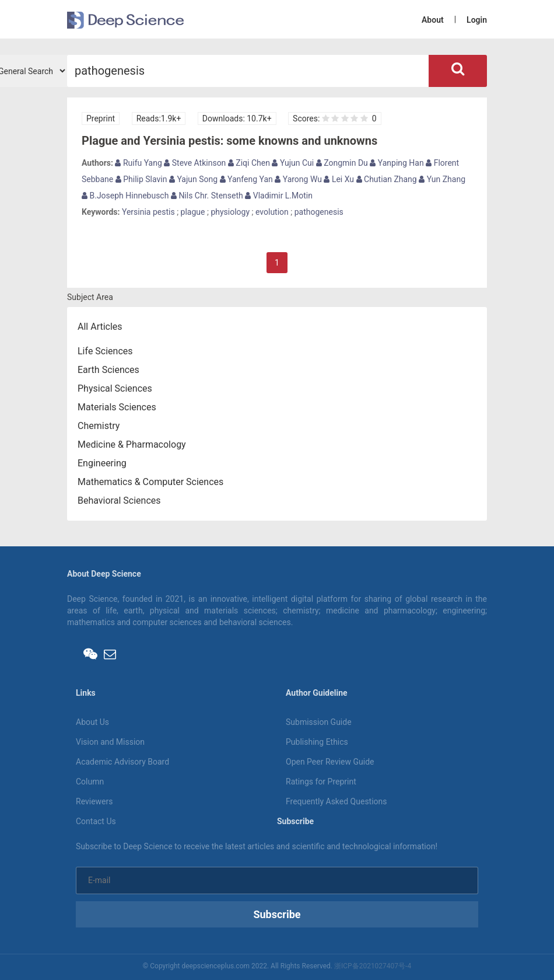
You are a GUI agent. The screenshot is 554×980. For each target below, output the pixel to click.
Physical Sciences (115, 388)
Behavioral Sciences (119, 501)
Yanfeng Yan (246, 179)
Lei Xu (339, 179)
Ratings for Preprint (321, 782)
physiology (230, 212)
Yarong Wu (298, 179)
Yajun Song (193, 179)
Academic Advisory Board (122, 762)
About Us (92, 722)
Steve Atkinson (195, 163)
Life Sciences (105, 351)
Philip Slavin (141, 179)
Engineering (102, 463)
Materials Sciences (117, 407)
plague (193, 212)
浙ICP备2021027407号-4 (373, 966)
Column (90, 782)
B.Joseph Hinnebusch (125, 196)
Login (477, 20)
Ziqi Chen (249, 163)
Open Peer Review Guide (330, 762)
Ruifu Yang (138, 163)
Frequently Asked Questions (336, 801)
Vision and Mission (110, 742)
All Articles (100, 327)
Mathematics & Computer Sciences (150, 482)
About (433, 20)
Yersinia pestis (148, 212)
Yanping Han (397, 163)
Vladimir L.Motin (279, 196)
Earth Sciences (108, 370)
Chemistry (99, 426)
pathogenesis (319, 212)
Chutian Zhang (387, 179)
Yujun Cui (293, 163)
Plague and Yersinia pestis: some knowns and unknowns (229, 141)
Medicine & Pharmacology (132, 444)
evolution (272, 212)
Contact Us (96, 821)
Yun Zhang (442, 179)
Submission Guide (319, 722)
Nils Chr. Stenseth (207, 196)
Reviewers (94, 801)
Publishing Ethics (317, 742)
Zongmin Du (342, 163)
